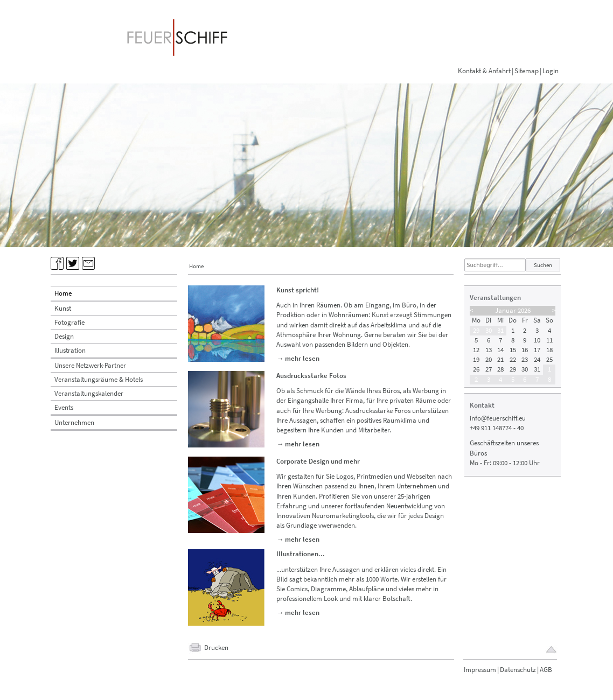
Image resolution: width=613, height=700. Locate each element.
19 (476, 359)
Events (64, 407)
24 (537, 359)
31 (500, 330)
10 (537, 340)
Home (63, 293)
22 (513, 359)
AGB (546, 670)
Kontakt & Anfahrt (484, 71)
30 (489, 330)
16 (525, 350)
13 (489, 350)
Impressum (480, 670)
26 (476, 369)
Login (551, 71)
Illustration (70, 350)
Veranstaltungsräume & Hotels (99, 379)
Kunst (63, 308)
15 (513, 350)
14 (500, 350)
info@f (479, 418)
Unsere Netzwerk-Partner (90, 365)
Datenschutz (518, 670)
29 (476, 330)
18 (549, 350)
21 (500, 359)
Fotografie (69, 322)
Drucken (216, 647)
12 (476, 350)
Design (64, 336)
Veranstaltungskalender (89, 393)
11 (549, 340)
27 (489, 369)
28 (500, 369)
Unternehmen (74, 422)
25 (549, 359)
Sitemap (527, 71)
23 (525, 359)
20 (489, 359)
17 (537, 350)
